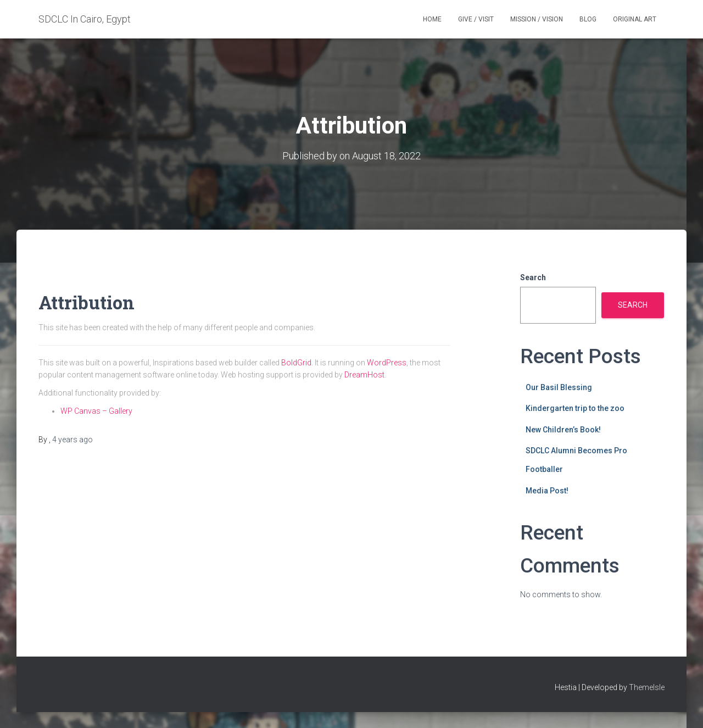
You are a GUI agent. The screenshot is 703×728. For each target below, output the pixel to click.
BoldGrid (296, 362)
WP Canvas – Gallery (96, 410)
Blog (588, 19)
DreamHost (364, 375)
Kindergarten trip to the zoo (575, 408)
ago (72, 440)
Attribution (93, 301)
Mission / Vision (537, 19)
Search (533, 277)
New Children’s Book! (563, 429)
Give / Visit (476, 19)
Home (432, 19)
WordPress (387, 362)
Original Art (635, 19)
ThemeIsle (647, 687)
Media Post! (547, 490)
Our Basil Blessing (559, 387)
